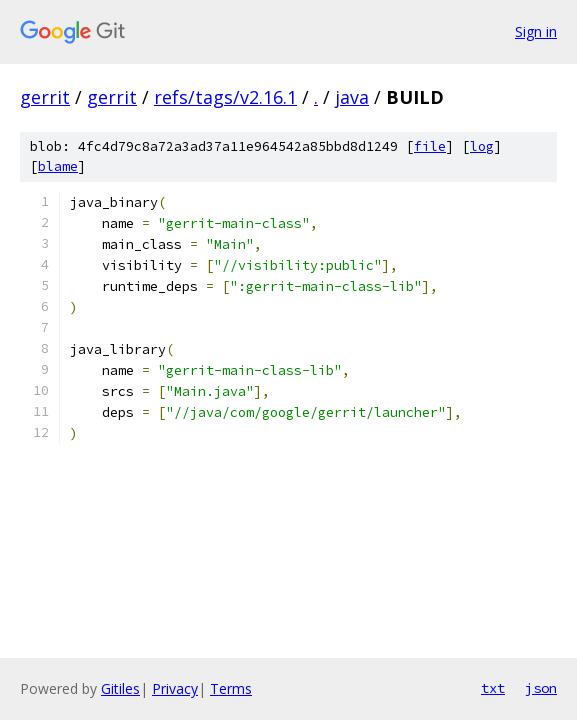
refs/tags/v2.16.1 (225, 97)
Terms (231, 688)
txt (493, 688)
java (352, 97)
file (430, 146)
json (541, 688)
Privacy (175, 688)
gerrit (45, 97)
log (482, 146)
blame (58, 166)
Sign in (536, 31)
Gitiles (120, 688)
